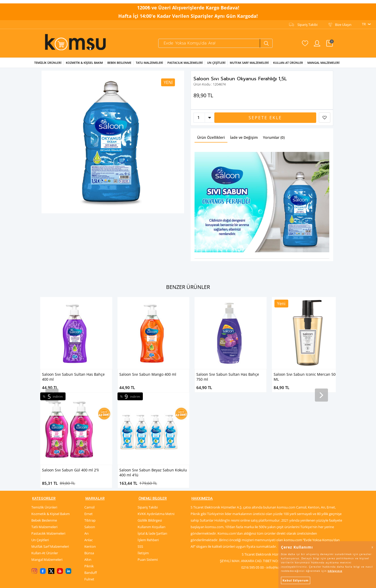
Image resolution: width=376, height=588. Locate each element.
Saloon (90, 434)
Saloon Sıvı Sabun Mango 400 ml (70, 374)
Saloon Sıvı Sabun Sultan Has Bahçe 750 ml (151, 376)
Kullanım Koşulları (151, 434)
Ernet (89, 421)
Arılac (89, 447)
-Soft (161, 581)
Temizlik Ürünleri (48, 62)
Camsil (89, 415)
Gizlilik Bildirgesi (150, 428)
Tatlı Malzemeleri (149, 62)
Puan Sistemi (148, 467)
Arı (86, 441)
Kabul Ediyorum (296, 580)
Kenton (90, 454)
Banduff (91, 480)
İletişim (143, 460)
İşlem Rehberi (148, 447)
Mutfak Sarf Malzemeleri (249, 62)
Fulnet (89, 487)
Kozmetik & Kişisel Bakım (84, 62)
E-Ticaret (172, 581)
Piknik (89, 473)
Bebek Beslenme (119, 62)
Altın (88, 467)
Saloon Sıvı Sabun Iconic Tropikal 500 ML (306, 376)
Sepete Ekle (265, 117)
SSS (140, 454)
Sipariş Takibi (307, 21)
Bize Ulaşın (343, 21)
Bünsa (89, 460)
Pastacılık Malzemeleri (185, 62)
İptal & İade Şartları (152, 441)
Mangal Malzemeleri (323, 62)
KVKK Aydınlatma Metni (156, 421)
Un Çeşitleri (216, 62)
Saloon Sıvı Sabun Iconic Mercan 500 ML (228, 376)
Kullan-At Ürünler (45, 460)
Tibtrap (90, 428)
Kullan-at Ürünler (288, 62)
